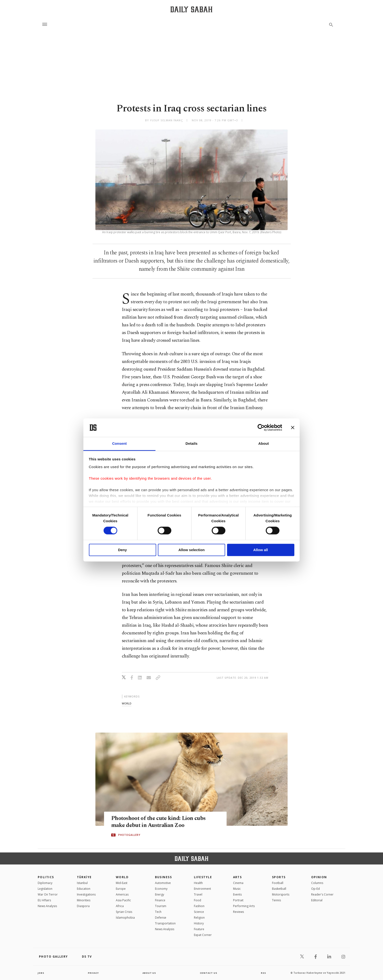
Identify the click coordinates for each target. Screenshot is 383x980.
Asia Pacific (123, 900)
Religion (199, 918)
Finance (160, 900)
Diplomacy (45, 883)
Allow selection (191, 550)
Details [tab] (191, 443)
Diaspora (83, 906)
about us (149, 973)
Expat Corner (203, 935)
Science (199, 912)
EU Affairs (44, 900)
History (199, 923)
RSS (263, 973)
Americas (122, 894)
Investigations (86, 894)
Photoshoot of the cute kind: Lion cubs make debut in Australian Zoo (161, 822)
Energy (160, 894)
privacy (93, 973)
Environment (202, 889)
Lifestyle (203, 877)
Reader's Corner (322, 894)
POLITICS (46, 877)
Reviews (238, 912)
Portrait (238, 900)
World (122, 877)
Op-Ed (315, 889)
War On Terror (48, 894)
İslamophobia (125, 918)
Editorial (317, 900)
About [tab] (264, 443)
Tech (158, 912)
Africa (120, 906)
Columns (317, 883)
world (127, 703)
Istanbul (82, 883)
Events (237, 894)
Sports (279, 877)
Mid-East (122, 883)
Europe (121, 889)
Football (278, 883)
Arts (238, 877)
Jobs (41, 973)
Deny (122, 550)
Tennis (276, 900)
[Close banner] (293, 428)
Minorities (84, 900)
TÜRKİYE (84, 877)
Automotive (163, 883)
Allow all (261, 550)
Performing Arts (244, 906)
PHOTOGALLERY (129, 835)
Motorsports (281, 894)
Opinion (319, 877)
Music (237, 889)
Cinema (238, 883)
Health (198, 883)
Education (84, 889)
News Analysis (47, 906)
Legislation (45, 889)
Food (198, 900)
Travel (198, 894)
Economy (161, 889)
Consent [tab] (120, 443)
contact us (209, 973)
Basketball (279, 889)
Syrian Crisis (124, 912)
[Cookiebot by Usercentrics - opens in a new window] (261, 428)
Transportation (165, 923)
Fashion (199, 906)
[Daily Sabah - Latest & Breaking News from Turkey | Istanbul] (191, 9)
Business (164, 877)
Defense (161, 918)
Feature (199, 929)
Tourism (161, 906)
